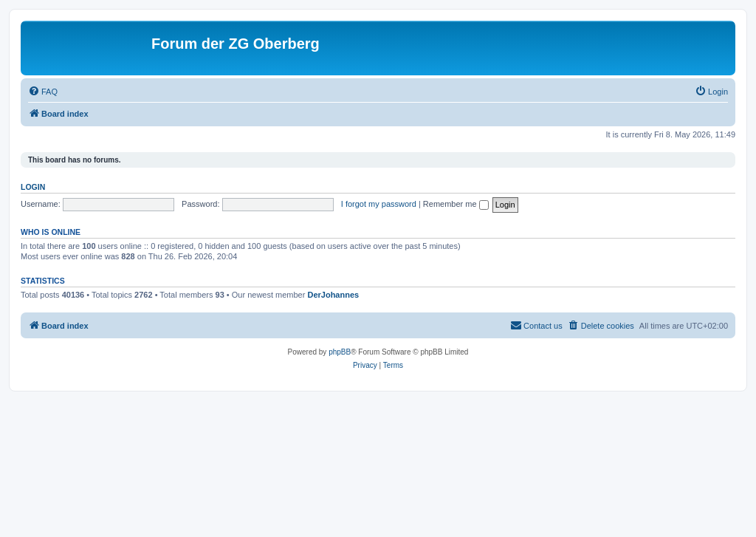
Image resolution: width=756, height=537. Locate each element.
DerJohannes (333, 295)
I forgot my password (379, 204)
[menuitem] (43, 92)
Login (33, 187)
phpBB (340, 352)
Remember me (456, 204)
